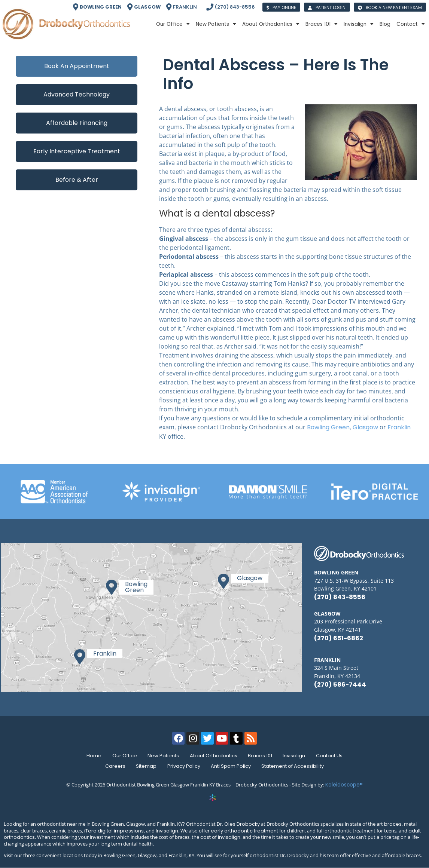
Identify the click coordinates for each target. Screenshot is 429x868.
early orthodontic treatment (244, 831)
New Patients (216, 24)
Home (90, 756)
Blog (385, 24)
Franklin (399, 427)
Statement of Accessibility (296, 766)
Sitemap (145, 766)
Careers (113, 766)
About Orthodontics (271, 24)
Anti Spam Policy (232, 766)
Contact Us (333, 756)
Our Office (173, 24)
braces (393, 824)
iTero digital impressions (114, 831)
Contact (411, 24)
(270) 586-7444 (340, 685)
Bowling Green (328, 427)
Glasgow (365, 427)
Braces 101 (322, 24)
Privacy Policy (184, 766)
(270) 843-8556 (340, 597)
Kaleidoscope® (344, 785)
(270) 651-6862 (339, 638)
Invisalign (359, 24)
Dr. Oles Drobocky (238, 824)
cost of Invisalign (220, 837)
